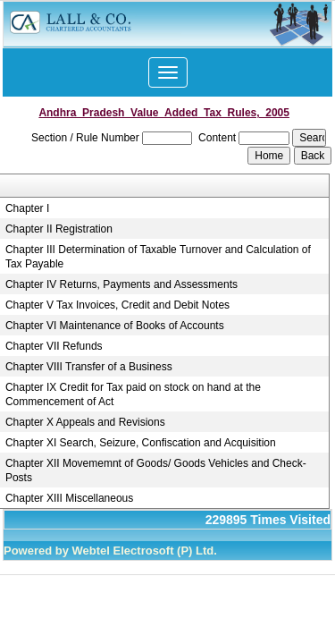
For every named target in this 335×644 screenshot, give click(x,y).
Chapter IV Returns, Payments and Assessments (121, 284)
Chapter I (27, 208)
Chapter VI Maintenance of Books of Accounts (115, 326)
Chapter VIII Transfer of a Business (89, 367)
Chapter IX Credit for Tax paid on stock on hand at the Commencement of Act (133, 394)
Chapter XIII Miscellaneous (69, 498)
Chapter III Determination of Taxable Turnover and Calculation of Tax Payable (158, 257)
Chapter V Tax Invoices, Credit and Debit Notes (117, 305)
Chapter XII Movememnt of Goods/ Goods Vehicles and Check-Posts (156, 470)
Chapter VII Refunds (54, 346)
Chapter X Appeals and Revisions (85, 422)
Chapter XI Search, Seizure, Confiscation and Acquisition (141, 443)
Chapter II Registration (59, 229)
